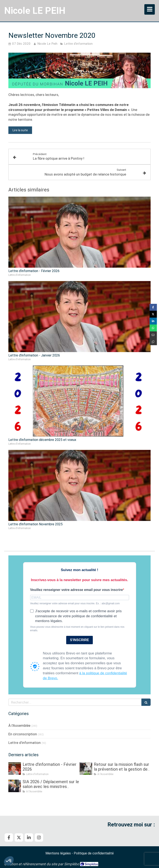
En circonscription (23, 734)
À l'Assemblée (19, 725)
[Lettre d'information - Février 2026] (15, 769)
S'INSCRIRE (79, 640)
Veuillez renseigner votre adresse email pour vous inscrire (77, 590)
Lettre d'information (25, 743)
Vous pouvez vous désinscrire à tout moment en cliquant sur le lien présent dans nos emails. (77, 629)
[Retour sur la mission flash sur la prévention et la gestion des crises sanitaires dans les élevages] (86, 769)
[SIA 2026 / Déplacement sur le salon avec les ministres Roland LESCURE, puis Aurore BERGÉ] (15, 786)
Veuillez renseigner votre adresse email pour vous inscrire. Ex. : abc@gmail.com (75, 603)
